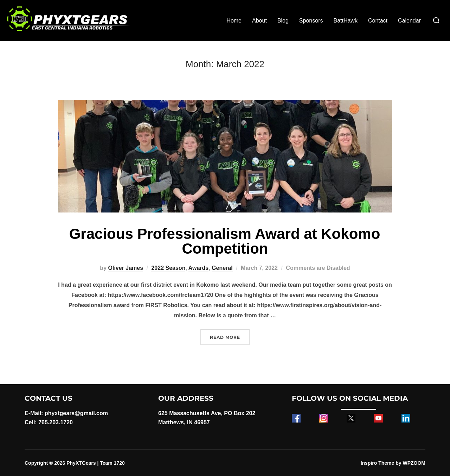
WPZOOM (414, 463)
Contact (378, 21)
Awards (199, 268)
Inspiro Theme (378, 463)
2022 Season (168, 268)
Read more (230, 337)
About (259, 21)
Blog (283, 21)
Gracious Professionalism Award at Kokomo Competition (225, 241)
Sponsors (311, 21)
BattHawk (345, 21)
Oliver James (126, 268)
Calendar (409, 21)
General (222, 268)
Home (234, 21)
